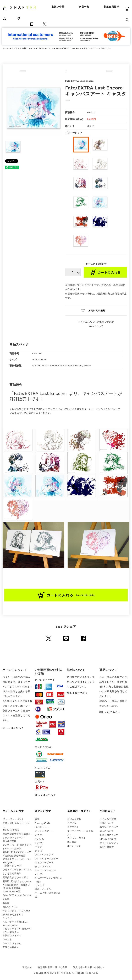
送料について (107, 823)
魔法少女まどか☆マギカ (15, 877)
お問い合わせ (107, 847)
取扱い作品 (58, 7)
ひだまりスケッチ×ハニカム (17, 870)
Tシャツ (39, 843)
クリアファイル (43, 866)
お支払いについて (109, 827)
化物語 (6, 899)
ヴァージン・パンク (13, 819)
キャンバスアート (44, 831)
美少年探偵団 (10, 841)
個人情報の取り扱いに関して (89, 967)
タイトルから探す (20, 48)
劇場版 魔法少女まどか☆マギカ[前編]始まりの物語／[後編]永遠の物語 (17, 885)
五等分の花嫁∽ (10, 947)
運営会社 (27, 967)
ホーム (6, 48)
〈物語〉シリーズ (12, 866)
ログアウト (73, 827)
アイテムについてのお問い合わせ (96, 322)
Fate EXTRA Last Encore (43, 48)
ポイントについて (109, 843)
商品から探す (43, 811)
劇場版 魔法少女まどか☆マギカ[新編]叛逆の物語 (17, 854)
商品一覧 (84, 7)
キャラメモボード (44, 862)
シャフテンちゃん (12, 943)
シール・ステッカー (46, 870)
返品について (96, 326)
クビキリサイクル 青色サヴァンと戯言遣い (17, 930)
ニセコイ (7, 918)
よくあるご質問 (108, 819)
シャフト (7, 939)
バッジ (39, 874)
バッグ (39, 847)
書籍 (37, 819)
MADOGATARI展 (11, 891)
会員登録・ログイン (79, 811)
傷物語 (6, 903)
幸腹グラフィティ (12, 935)
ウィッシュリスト (77, 838)
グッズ (39, 851)
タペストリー (42, 827)
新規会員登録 (112, 7)
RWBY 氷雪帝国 (11, 830)
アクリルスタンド (44, 855)
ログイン (72, 823)
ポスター (40, 835)
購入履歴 (72, 842)
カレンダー (41, 885)
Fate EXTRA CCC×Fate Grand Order (15, 924)
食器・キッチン (43, 889)
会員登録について (109, 835)
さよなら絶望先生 (12, 873)
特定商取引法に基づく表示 (53, 967)
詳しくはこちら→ (13, 728)
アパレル (40, 839)
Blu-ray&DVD (43, 823)
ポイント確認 (74, 846)
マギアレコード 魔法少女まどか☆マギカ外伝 (17, 847)
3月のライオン (10, 907)
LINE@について (108, 839)
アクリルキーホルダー (47, 859)
